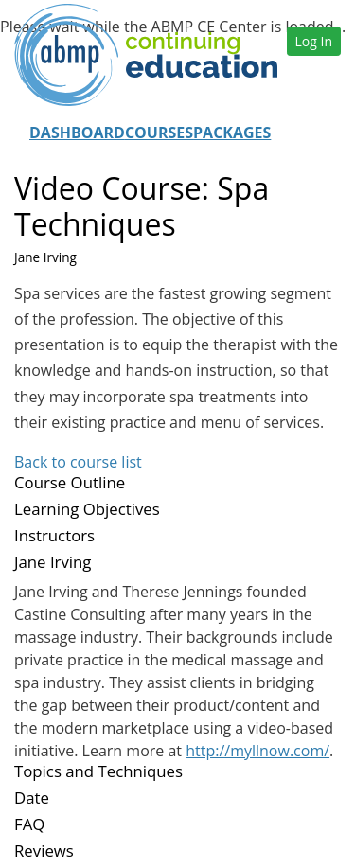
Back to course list (78, 462)
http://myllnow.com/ (257, 751)
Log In (314, 41)
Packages (232, 133)
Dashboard (77, 133)
